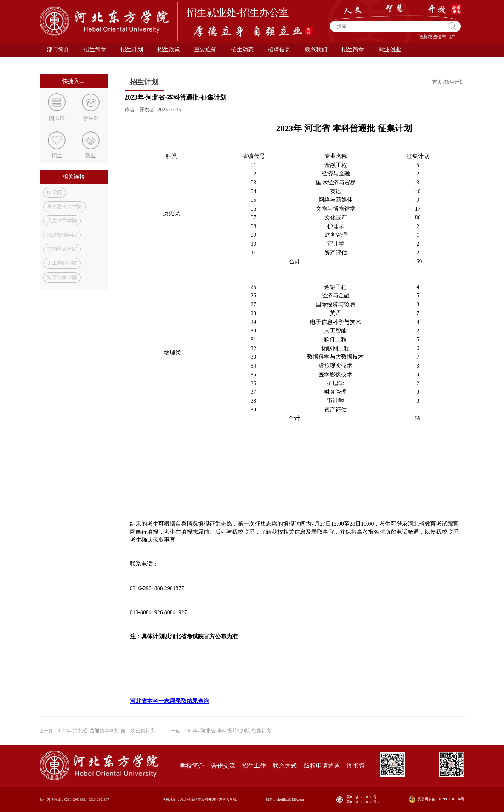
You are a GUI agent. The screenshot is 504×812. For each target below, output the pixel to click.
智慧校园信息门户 (437, 37)
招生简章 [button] (353, 49)
